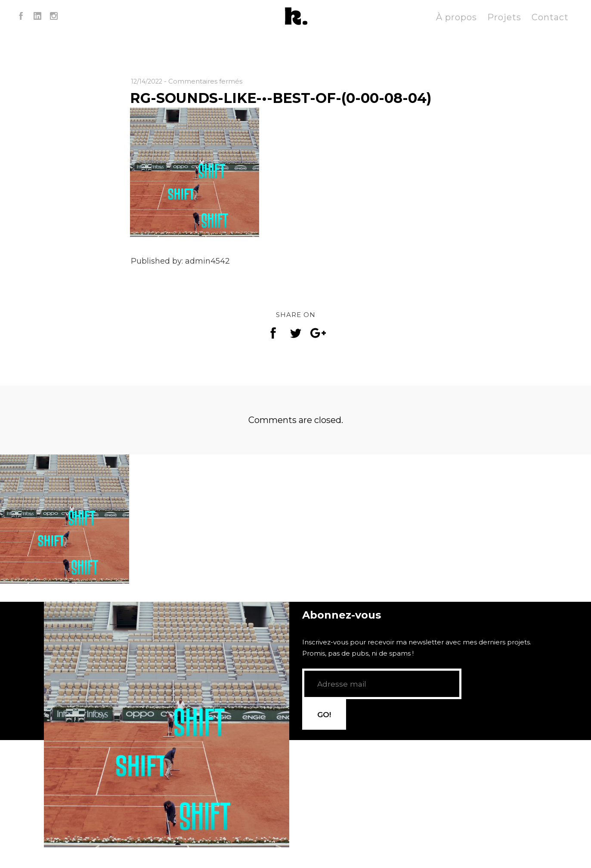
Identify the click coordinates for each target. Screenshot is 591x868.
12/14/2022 (148, 81)
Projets (504, 17)
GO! (484, 716)
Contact (550, 17)
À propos (456, 17)
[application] (167, 692)
